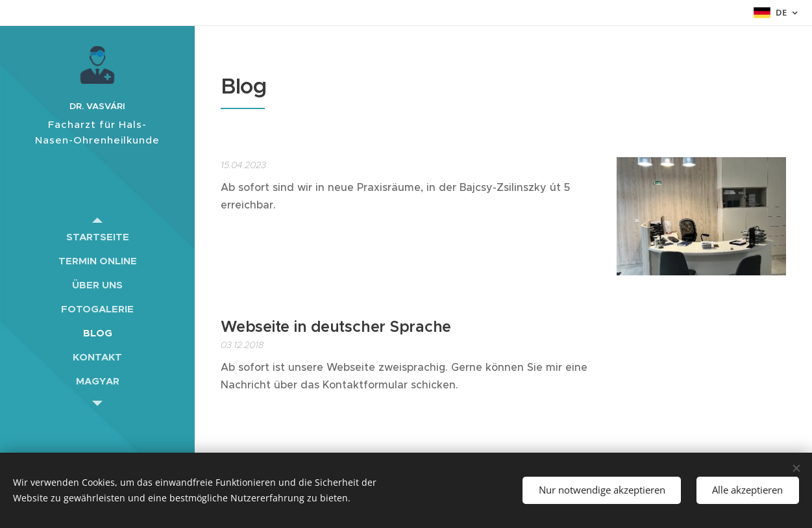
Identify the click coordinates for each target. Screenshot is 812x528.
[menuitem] (97, 237)
